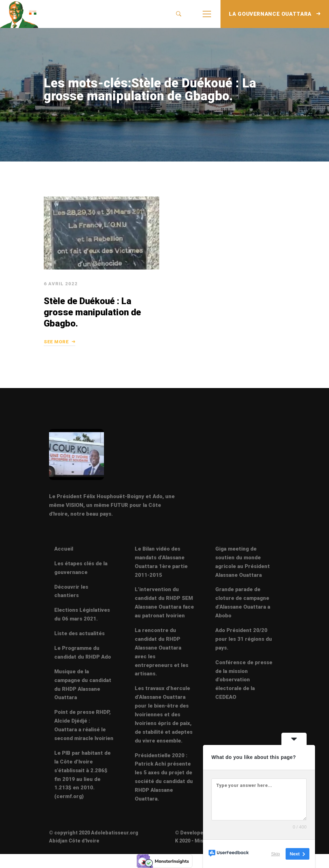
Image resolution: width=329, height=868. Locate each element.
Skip (276, 854)
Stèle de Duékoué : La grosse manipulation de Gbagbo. (91, 322)
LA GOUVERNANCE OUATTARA (275, 14)
